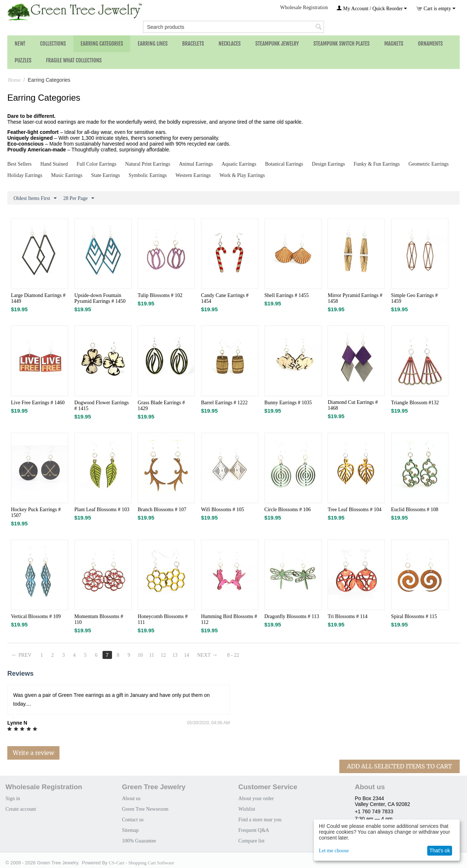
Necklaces (230, 44)
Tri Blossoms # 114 (348, 616)
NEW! (20, 44)
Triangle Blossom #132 (415, 403)
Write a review (33, 753)
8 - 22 (233, 655)
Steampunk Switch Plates (341, 44)
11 (152, 655)
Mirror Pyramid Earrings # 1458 (355, 298)
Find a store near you (260, 820)
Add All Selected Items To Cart (400, 766)
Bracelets (193, 44)
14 (186, 655)
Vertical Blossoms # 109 (36, 616)
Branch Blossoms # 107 (162, 510)
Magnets (394, 44)
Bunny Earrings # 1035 (288, 403)
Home (14, 80)
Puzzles (23, 60)
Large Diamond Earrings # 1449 (38, 298)
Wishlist (247, 809)
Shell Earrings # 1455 (287, 295)
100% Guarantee (139, 841)
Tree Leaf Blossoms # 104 (354, 510)
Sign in (13, 798)
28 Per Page (79, 198)
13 (175, 655)
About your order (256, 798)
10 (140, 655)
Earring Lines (153, 44)
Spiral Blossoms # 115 (414, 616)
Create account (21, 809)
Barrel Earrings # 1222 (224, 403)
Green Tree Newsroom (145, 809)
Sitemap (130, 830)
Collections (53, 44)
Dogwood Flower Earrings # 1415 (102, 406)
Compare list (251, 841)
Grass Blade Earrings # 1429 (161, 406)
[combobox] (233, 27)
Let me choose (334, 851)
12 (163, 655)
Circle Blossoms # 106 (288, 510)
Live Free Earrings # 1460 (38, 403)
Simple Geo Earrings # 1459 (414, 298)
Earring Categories (102, 44)
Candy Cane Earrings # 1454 (225, 298)
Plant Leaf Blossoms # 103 (102, 510)
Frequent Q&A (254, 830)
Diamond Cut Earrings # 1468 (353, 405)
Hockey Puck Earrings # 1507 (36, 512)
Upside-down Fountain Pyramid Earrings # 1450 (100, 298)
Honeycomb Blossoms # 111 (163, 619)
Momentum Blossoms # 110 (99, 619)
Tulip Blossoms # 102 (160, 295)
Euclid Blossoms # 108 (415, 510)
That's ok (440, 850)
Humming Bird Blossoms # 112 (229, 619)
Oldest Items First (35, 198)
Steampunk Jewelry (277, 44)
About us (131, 798)
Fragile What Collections (74, 60)
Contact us (133, 820)
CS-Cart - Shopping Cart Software (141, 863)
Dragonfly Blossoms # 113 (292, 616)
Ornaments (430, 44)
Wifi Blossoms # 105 (223, 510)
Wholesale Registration (304, 7)
